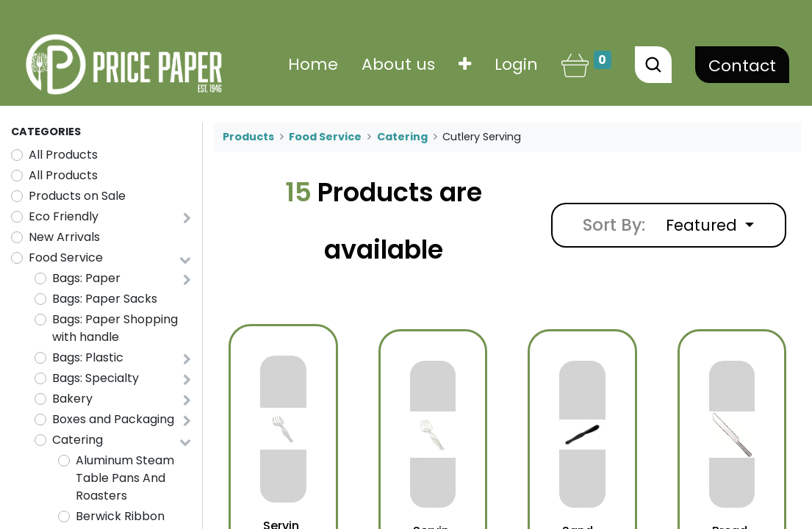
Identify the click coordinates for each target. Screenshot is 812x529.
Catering (78, 440)
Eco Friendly (64, 216)
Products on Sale (77, 196)
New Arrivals (64, 237)
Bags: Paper (86, 278)
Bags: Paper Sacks (105, 299)
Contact (742, 66)
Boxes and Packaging (113, 419)
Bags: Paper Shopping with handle (115, 328)
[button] (465, 64)
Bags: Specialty (96, 378)
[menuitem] (313, 64)
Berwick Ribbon (120, 516)
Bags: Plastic (88, 357)
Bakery (72, 399)
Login (516, 64)
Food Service (66, 258)
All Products (63, 155)
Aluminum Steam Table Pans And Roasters (125, 478)
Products (248, 137)
